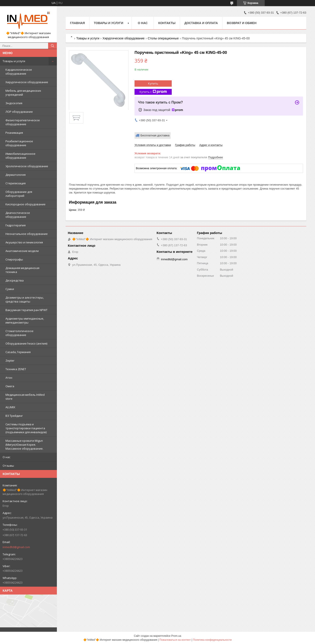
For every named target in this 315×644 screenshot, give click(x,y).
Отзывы (8, 466)
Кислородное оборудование (25, 204)
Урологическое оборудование (27, 166)
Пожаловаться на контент (175, 640)
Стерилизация (16, 183)
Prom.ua (176, 636)
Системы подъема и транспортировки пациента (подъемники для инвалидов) (26, 428)
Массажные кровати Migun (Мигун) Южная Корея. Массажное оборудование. (24, 445)
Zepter (10, 361)
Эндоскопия (14, 103)
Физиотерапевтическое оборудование (23, 122)
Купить (153, 83)
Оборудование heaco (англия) (26, 343)
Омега (10, 386)
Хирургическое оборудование (27, 82)
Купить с (153, 92)
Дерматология (16, 175)
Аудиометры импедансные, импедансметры (25, 320)
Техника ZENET (16, 369)
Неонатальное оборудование (27, 234)
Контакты (167, 23)
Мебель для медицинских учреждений (23, 93)
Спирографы (14, 259)
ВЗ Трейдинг (14, 416)
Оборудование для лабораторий (19, 194)
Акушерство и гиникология (24, 242)
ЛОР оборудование (19, 112)
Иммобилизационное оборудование (20, 156)
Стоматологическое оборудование (19, 333)
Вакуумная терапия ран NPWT (26, 310)
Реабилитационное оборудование (19, 143)
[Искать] (52, 46)
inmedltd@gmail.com (16, 547)
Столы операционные (163, 38)
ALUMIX (10, 407)
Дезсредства (15, 280)
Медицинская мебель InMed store (25, 397)
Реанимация (14, 133)
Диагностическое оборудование (18, 215)
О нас (6, 457)
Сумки (10, 289)
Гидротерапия (16, 225)
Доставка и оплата (201, 23)
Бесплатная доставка (155, 135)
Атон (9, 378)
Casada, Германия (18, 352)
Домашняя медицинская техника (22, 270)
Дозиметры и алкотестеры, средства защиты (25, 299)
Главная (77, 23)
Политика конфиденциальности (212, 640)
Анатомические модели (22, 251)
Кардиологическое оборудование (19, 72)
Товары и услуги (14, 61)
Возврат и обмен (242, 23)
